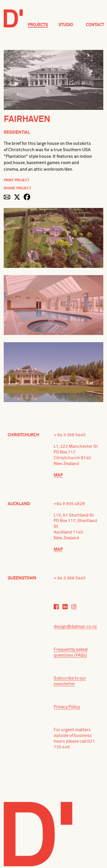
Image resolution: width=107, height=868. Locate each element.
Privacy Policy (67, 707)
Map (58, 475)
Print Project (17, 180)
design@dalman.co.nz (75, 627)
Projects (38, 25)
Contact (95, 25)
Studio (66, 25)
